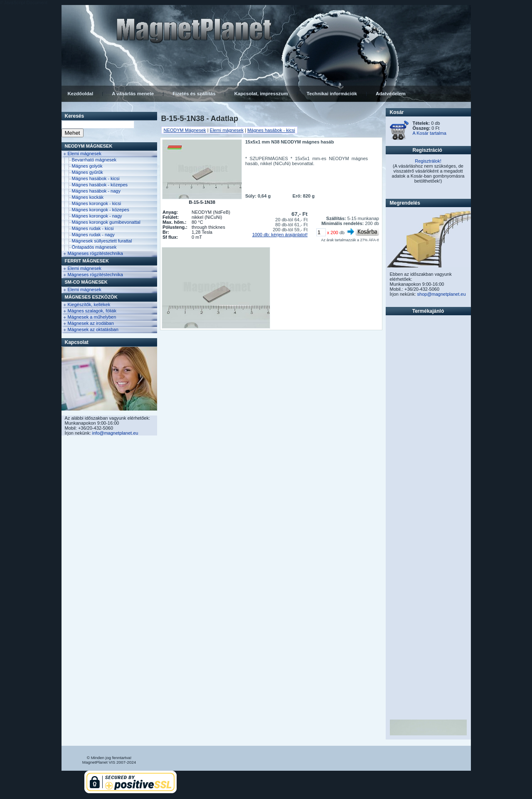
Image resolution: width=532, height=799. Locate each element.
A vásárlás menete (133, 94)
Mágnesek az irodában (91, 323)
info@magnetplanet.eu (115, 433)
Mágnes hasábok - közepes (100, 185)
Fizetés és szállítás (194, 94)
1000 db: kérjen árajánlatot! (280, 235)
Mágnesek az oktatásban (93, 329)
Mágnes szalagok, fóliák (92, 311)
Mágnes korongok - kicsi (97, 203)
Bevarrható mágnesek (94, 160)
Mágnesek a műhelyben (92, 317)
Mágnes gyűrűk (87, 172)
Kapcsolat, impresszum (261, 94)
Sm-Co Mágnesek (86, 282)
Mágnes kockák (88, 197)
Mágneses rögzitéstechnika (95, 253)
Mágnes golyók (87, 166)
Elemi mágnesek (85, 153)
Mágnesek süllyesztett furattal (102, 241)
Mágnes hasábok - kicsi (96, 178)
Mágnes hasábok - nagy (96, 191)
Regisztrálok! (428, 161)
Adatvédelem (391, 94)
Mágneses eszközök (91, 297)
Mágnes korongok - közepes (101, 210)
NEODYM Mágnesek (89, 146)
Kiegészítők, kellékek (89, 304)
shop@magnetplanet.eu (442, 294)
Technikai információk (332, 94)
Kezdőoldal (81, 94)
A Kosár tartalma (430, 133)
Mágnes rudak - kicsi (93, 228)
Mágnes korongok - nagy (97, 216)
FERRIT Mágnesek (87, 261)
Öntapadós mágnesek (94, 247)
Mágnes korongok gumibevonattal (106, 222)
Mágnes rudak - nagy (93, 235)
